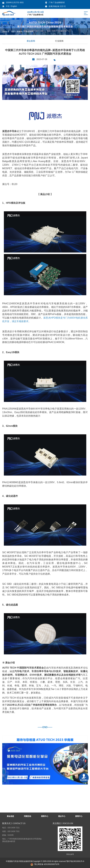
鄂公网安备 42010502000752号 (45, 864)
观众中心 (62, 816)
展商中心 (45, 816)
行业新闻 (60, 41)
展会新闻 (29, 32)
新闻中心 (20, 32)
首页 (13, 32)
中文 (8, 6)
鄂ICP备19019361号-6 (75, 861)
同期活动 (28, 816)
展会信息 (10, 816)
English (14, 6)
